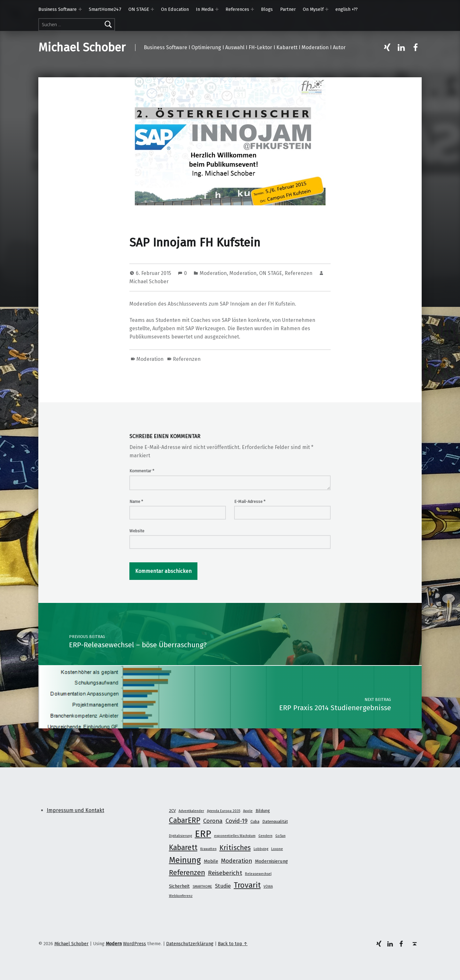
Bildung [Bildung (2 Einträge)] (263, 811)
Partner (288, 9)
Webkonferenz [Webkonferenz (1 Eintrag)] (181, 896)
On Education (175, 9)
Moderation (213, 273)
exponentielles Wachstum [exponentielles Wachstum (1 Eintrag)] (235, 836)
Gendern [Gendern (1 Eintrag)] (265, 836)
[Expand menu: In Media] (217, 9)
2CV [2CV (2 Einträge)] (172, 811)
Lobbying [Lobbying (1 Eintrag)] (261, 849)
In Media (205, 9)
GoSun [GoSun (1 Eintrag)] (280, 836)
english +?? (347, 9)
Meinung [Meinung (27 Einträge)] (185, 860)
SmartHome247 (105, 9)
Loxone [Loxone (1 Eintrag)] (277, 849)
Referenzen (299, 273)
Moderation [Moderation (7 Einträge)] (237, 861)
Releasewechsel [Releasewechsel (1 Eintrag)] (258, 874)
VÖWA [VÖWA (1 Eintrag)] (268, 887)
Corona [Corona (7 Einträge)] (213, 821)
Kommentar (142, 471)
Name (136, 501)
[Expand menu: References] (252, 9)
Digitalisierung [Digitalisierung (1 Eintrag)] (180, 836)
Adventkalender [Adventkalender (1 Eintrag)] (191, 811)
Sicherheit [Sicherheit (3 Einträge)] (179, 886)
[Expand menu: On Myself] (327, 9)
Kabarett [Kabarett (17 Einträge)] (183, 847)
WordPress (134, 944)
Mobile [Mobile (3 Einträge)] (211, 861)
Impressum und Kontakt (75, 810)
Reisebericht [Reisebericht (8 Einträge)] (225, 873)
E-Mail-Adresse (250, 501)
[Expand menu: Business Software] (80, 9)
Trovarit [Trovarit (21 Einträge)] (247, 885)
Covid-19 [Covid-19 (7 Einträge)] (237, 821)
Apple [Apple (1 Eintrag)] (248, 811)
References (237, 9)
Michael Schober (82, 48)
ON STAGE (139, 9)
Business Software (57, 9)
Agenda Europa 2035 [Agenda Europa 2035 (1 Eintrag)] (224, 811)
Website (137, 531)
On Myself (313, 9)
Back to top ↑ (233, 944)
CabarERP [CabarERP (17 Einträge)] (185, 820)
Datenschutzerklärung (190, 944)
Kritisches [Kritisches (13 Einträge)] (235, 848)
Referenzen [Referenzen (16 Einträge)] (187, 873)
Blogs (267, 9)
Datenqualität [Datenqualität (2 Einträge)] (275, 821)
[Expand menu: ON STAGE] (152, 9)
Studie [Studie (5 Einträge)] (223, 886)
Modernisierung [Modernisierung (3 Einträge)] (271, 861)
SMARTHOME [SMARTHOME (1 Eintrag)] (202, 887)
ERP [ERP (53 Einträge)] (203, 834)
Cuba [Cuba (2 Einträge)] (255, 821)
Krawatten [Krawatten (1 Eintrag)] (208, 849)
